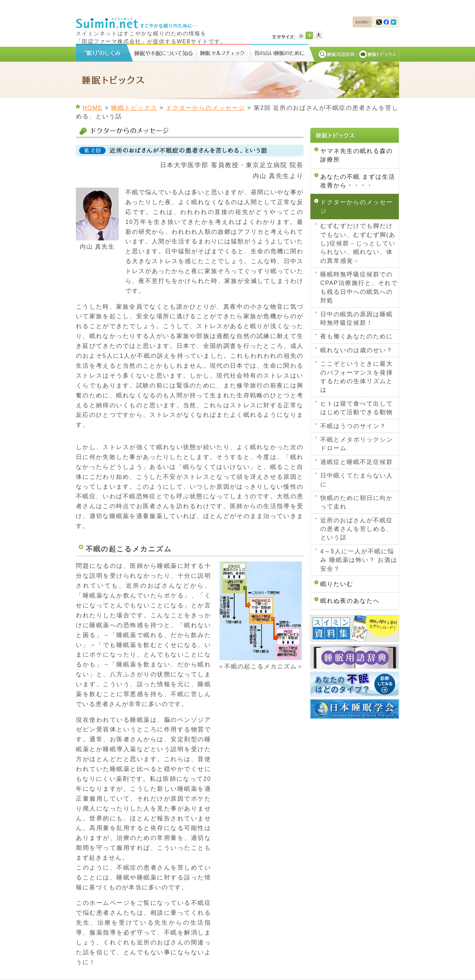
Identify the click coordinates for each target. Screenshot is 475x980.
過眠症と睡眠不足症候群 (357, 462)
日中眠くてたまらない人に (357, 480)
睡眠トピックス (134, 108)
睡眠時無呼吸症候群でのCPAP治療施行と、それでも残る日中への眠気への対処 (359, 287)
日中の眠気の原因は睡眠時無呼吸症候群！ (357, 319)
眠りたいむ (337, 584)
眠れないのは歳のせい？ (357, 350)
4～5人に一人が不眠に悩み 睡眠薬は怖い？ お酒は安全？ (359, 560)
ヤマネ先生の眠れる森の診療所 (357, 155)
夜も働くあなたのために (357, 336)
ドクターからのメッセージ (206, 108)
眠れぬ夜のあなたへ (350, 601)
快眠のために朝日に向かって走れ (357, 502)
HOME (93, 108)
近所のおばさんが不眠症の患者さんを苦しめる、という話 (357, 529)
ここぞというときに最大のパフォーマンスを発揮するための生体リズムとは (357, 377)
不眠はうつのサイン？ (353, 426)
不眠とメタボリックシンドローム (357, 444)
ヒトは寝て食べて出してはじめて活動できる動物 (357, 408)
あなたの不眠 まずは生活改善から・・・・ (358, 181)
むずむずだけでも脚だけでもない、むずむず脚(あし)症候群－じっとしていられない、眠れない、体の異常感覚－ (358, 243)
